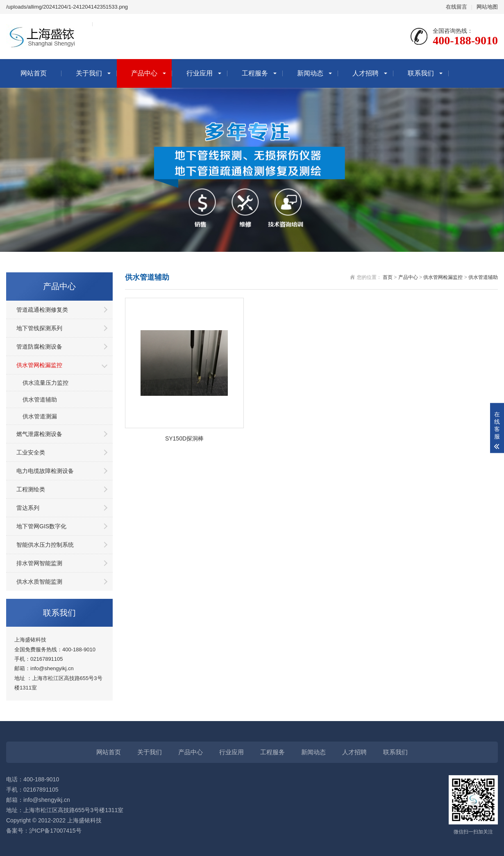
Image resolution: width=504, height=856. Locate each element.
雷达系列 (28, 508)
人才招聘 (366, 73)
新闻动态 (310, 73)
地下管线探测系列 (39, 328)
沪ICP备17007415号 (55, 831)
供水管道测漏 (40, 416)
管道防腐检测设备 (39, 347)
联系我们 (421, 73)
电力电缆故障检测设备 (45, 471)
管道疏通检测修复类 (42, 310)
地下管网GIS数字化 (41, 526)
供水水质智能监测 (39, 582)
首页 (388, 277)
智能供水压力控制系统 (45, 545)
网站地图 (487, 7)
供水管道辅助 (40, 399)
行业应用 (200, 73)
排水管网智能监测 (39, 563)
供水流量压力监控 (45, 383)
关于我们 (89, 73)
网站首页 (34, 73)
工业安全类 (31, 452)
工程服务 (255, 73)
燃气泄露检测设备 (39, 434)
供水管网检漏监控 (39, 365)
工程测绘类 (31, 489)
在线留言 (456, 7)
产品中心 (144, 73)
